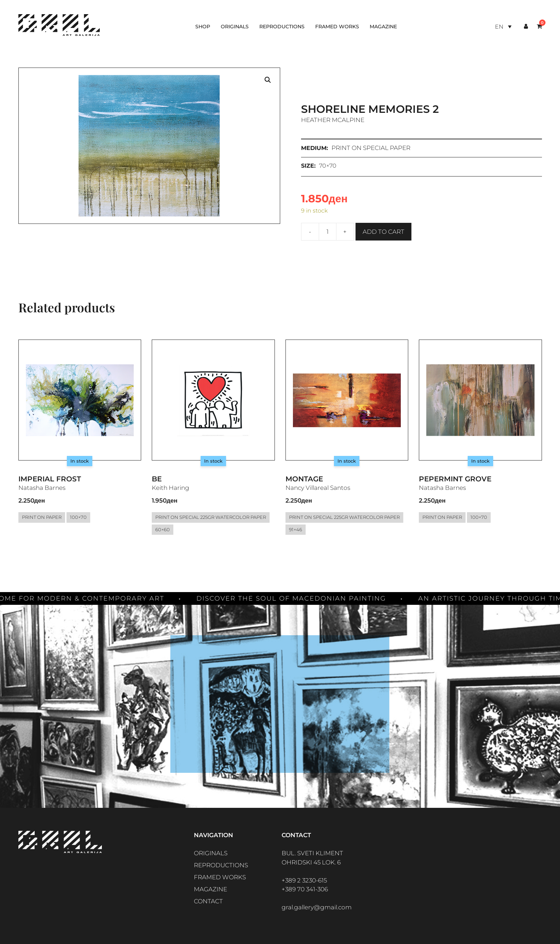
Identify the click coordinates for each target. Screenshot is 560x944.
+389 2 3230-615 (304, 880)
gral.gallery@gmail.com (317, 907)
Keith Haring (171, 488)
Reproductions (282, 27)
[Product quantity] (328, 232)
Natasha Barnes (42, 488)
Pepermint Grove (455, 479)
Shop (203, 27)
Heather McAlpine (333, 120)
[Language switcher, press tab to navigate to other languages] (503, 27)
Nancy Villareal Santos (318, 488)
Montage (304, 479)
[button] (268, 80)
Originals (235, 27)
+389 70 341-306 (305, 889)
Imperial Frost (50, 479)
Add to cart (383, 232)
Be (157, 479)
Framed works (337, 27)
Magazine (383, 27)
